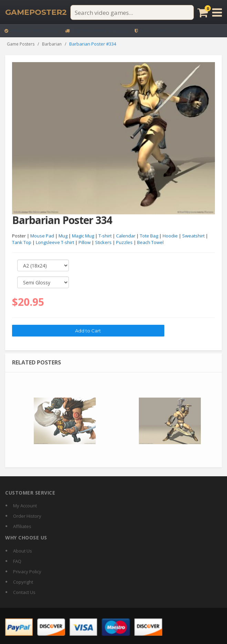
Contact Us (24, 592)
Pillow (85, 243)
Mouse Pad (42, 236)
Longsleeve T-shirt (55, 243)
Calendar (126, 236)
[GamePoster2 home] (36, 12)
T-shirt (105, 236)
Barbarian (52, 44)
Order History (27, 516)
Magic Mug (83, 236)
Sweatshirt (193, 236)
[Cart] (203, 12)
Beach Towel (150, 243)
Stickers (103, 243)
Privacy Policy (27, 572)
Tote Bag (149, 236)
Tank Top (22, 243)
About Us (23, 551)
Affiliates (22, 526)
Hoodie (170, 236)
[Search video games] (132, 12)
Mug (63, 236)
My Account (25, 506)
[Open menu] (217, 12)
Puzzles (124, 243)
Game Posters (21, 44)
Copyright (23, 582)
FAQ (17, 561)
